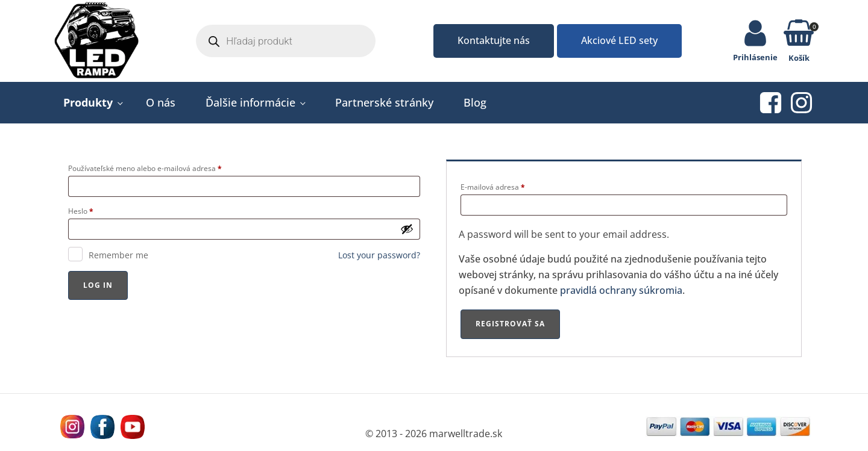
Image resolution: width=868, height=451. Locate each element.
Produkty (88, 102)
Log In (98, 285)
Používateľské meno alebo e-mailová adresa (145, 168)
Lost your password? (379, 255)
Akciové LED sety (619, 40)
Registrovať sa (510, 324)
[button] (799, 35)
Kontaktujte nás (494, 40)
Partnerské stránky (384, 102)
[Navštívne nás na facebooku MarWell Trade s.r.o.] (102, 427)
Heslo (81, 211)
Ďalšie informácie (250, 102)
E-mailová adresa (493, 187)
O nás (161, 102)
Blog (475, 102)
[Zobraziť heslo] (407, 229)
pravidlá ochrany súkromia (621, 290)
